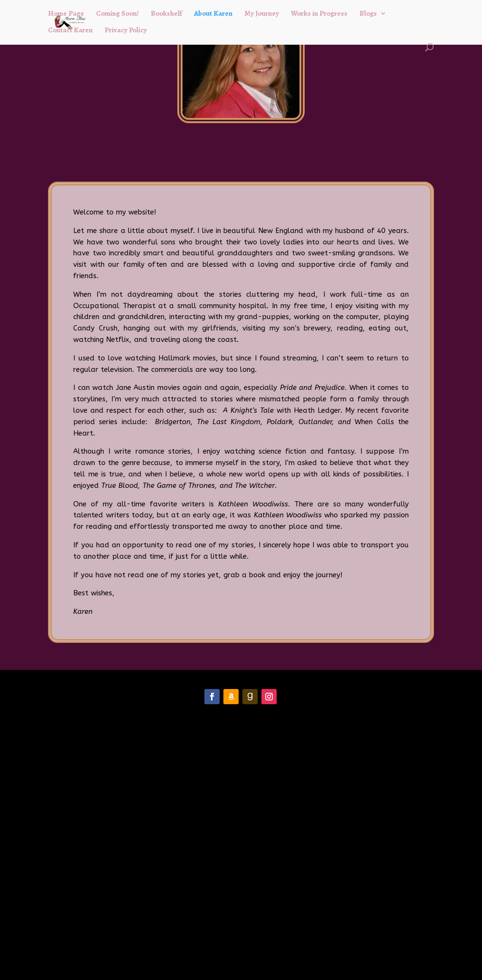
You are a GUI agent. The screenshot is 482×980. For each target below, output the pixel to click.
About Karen (213, 14)
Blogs (368, 14)
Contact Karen (70, 31)
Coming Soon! (117, 14)
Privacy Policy (126, 31)
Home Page (66, 14)
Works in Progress (319, 14)
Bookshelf (166, 14)
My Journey (262, 14)
